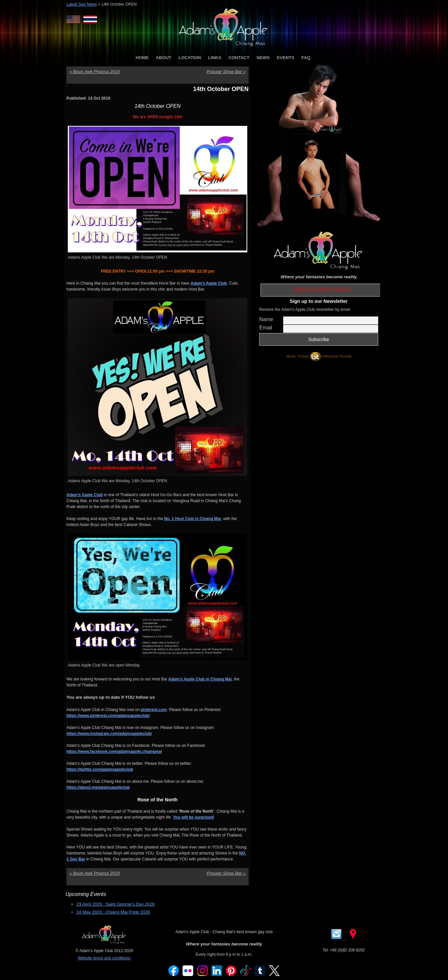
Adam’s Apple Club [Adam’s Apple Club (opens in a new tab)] (209, 283)
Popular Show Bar (226, 72)
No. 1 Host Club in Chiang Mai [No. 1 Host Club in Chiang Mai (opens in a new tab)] (193, 519)
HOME (142, 58)
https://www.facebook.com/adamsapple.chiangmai (114, 752)
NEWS (263, 58)
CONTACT (239, 58)
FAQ (306, 58)
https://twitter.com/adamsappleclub (100, 769)
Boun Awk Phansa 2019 (95, 72)
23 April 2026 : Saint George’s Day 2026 (115, 904)
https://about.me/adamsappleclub (98, 787)
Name (266, 319)
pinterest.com (154, 710)
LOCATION (190, 58)
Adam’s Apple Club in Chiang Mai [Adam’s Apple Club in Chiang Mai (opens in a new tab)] (200, 679)
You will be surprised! (194, 817)
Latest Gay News (82, 4)
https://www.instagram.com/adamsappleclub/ (109, 734)
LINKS (215, 58)
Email (266, 328)
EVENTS (286, 58)
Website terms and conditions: (105, 958)
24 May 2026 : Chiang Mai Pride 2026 (113, 912)
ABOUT (164, 58)
